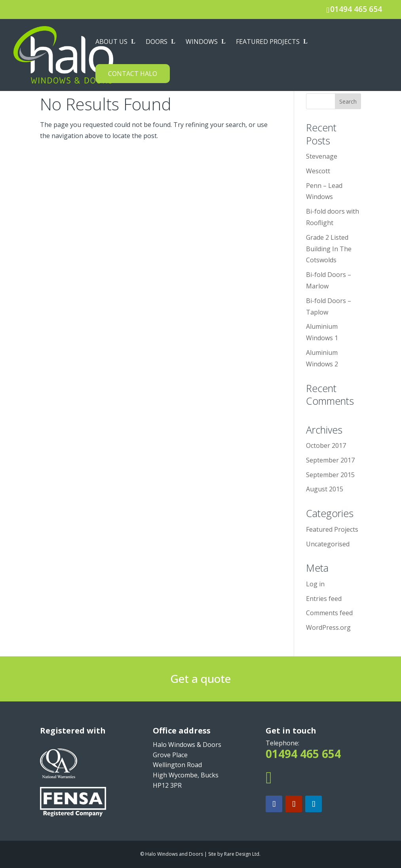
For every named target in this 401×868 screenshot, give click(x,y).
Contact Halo (133, 74)
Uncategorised (328, 544)
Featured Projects (268, 42)
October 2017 (326, 445)
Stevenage (322, 156)
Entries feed (324, 599)
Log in (315, 584)
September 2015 (330, 475)
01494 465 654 (356, 9)
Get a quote (200, 678)
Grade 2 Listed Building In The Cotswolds (329, 249)
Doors (157, 42)
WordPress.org (328, 627)
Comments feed (329, 613)
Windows (202, 42)
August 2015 (325, 489)
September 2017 (330, 460)
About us (111, 42)
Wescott (318, 171)
